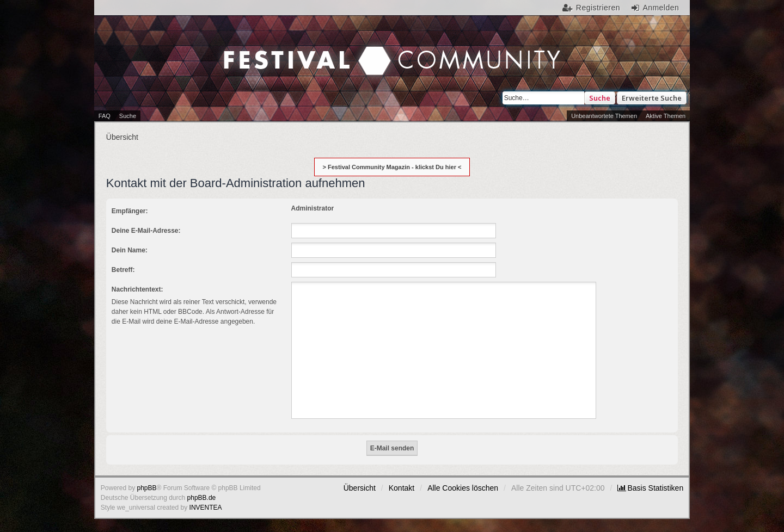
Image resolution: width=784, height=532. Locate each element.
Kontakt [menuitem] (402, 488)
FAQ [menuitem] (105, 116)
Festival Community (299, 50)
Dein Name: (130, 250)
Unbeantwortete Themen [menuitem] (604, 116)
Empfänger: (130, 211)
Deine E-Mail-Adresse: (146, 231)
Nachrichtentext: (137, 289)
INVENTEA (206, 508)
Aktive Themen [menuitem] (666, 116)
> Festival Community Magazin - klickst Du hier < (392, 167)
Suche (600, 98)
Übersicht (360, 488)
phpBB (147, 488)
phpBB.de (202, 498)
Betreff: (123, 270)
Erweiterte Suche (652, 98)
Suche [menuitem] (128, 116)
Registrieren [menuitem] (598, 8)
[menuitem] (650, 488)
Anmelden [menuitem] (661, 8)
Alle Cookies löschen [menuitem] (463, 488)
